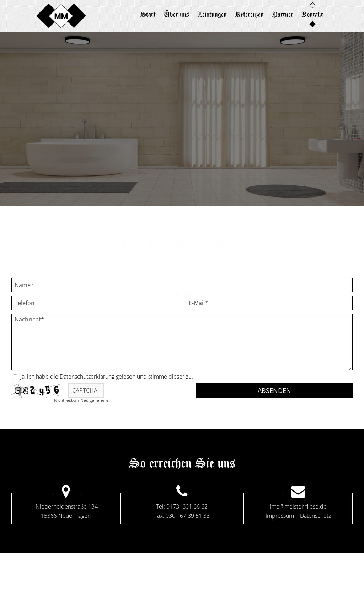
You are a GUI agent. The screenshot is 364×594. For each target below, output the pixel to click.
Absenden (274, 390)
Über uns (173, 14)
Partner (286, 14)
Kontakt (318, 14)
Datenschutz (315, 516)
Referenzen (251, 14)
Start (142, 14)
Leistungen (211, 14)
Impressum (280, 516)
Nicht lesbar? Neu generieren (83, 400)
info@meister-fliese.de (298, 506)
